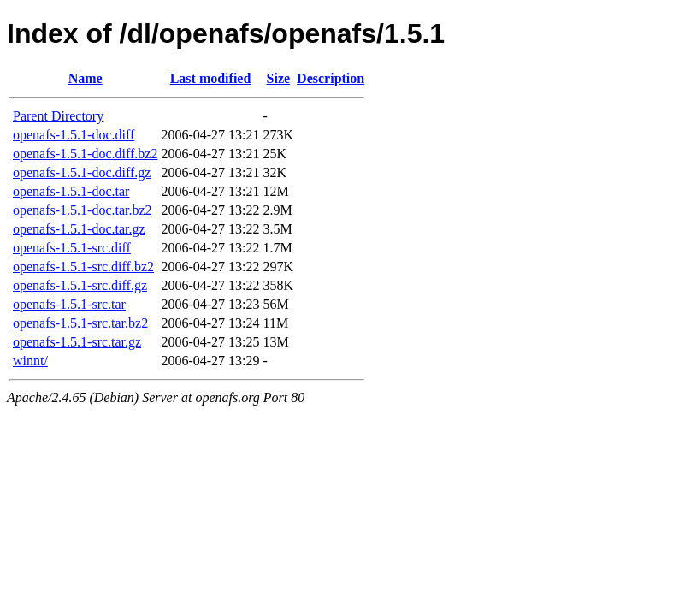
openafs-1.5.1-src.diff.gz (80, 285)
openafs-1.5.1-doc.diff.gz (82, 172)
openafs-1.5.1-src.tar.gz (77, 342)
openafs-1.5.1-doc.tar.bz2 (83, 210)
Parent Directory (58, 116)
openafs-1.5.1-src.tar (69, 304)
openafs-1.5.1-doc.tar (71, 191)
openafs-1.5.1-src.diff (72, 248)
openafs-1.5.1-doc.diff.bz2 (85, 154)
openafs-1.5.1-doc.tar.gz (79, 229)
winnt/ (30, 361)
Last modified (211, 78)
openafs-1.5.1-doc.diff (74, 135)
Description (331, 78)
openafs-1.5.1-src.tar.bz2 (80, 323)
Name (86, 78)
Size (279, 78)
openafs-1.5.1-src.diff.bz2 (83, 267)
